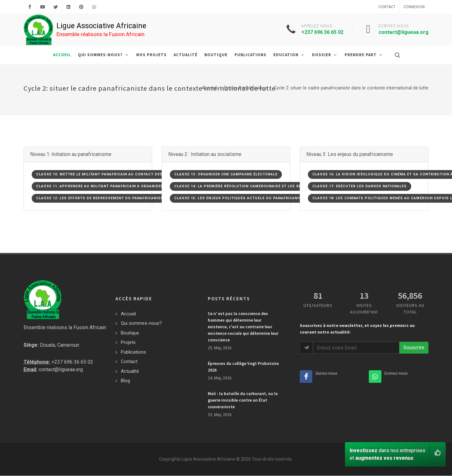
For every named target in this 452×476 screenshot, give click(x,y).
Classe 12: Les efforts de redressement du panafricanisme (101, 198)
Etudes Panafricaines (245, 88)
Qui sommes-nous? (141, 323)
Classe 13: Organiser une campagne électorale (226, 174)
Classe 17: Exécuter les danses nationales (360, 186)
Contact (387, 7)
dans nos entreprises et (395, 453)
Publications (133, 352)
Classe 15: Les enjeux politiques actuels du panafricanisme (241, 198)
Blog (125, 381)
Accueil (209, 88)
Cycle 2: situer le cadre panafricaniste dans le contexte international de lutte (351, 88)
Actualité (130, 371)
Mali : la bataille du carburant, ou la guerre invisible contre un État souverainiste (243, 400)
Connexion (414, 7)
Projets (128, 342)
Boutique (130, 333)
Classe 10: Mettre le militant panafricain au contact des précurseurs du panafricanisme (136, 174)
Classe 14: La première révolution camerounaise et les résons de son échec (258, 186)
